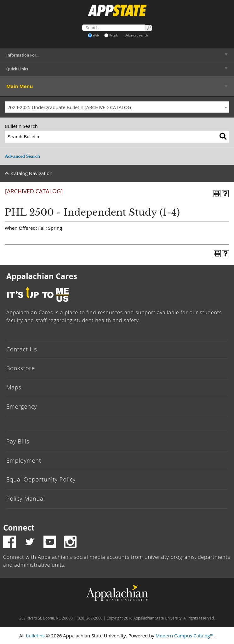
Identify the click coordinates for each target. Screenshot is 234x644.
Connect (19, 528)
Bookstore (21, 368)
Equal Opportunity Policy (41, 479)
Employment (24, 460)
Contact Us (22, 349)
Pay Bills (18, 441)
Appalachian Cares (42, 276)
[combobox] (117, 107)
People (111, 35)
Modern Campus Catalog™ (185, 636)
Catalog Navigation (32, 173)
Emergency (22, 406)
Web (93, 35)
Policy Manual (26, 498)
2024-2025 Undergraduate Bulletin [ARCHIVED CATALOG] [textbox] (70, 107)
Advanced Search (22, 156)
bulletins (35, 636)
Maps (14, 387)
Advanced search (137, 35)
